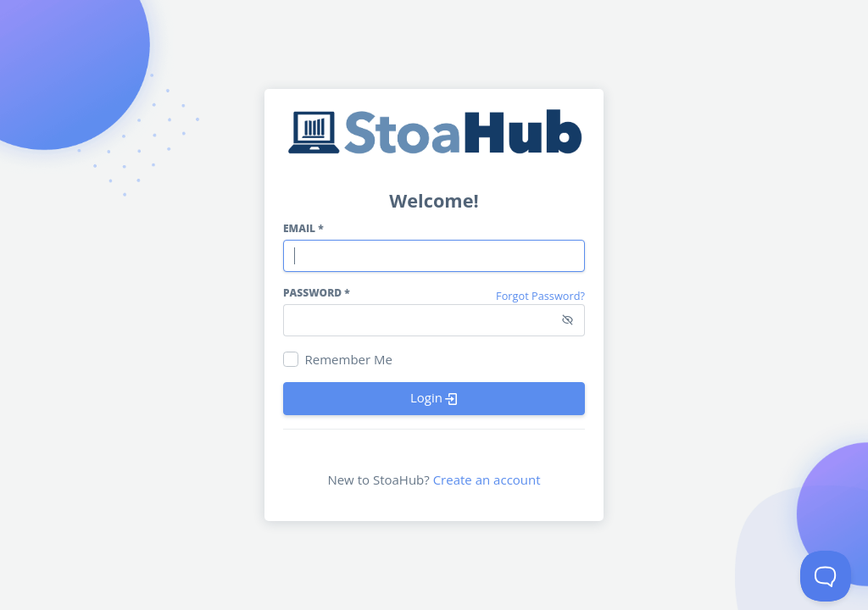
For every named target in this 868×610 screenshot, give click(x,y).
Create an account (487, 480)
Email (303, 228)
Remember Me (349, 359)
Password (317, 293)
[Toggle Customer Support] (826, 576)
